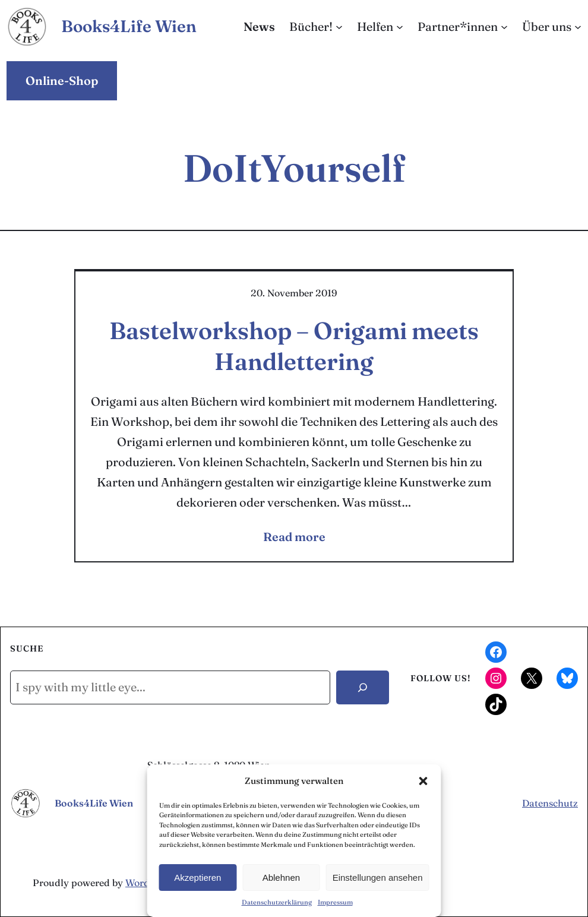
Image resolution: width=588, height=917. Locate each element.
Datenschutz (550, 803)
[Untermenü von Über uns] (578, 27)
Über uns (547, 26)
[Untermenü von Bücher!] (339, 27)
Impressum (335, 902)
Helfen (375, 26)
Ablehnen (281, 878)
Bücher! (311, 26)
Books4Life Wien (129, 26)
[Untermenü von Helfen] (400, 27)
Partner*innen (458, 26)
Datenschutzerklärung (277, 902)
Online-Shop (62, 80)
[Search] (363, 687)
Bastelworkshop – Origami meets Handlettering (294, 346)
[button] (423, 781)
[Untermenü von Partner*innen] (504, 27)
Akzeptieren (197, 878)
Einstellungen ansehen (378, 878)
